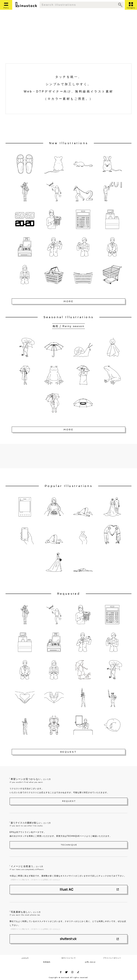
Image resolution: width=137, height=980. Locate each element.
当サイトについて (69, 958)
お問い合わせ (90, 962)
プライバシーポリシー (112, 958)
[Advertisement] (68, 39)
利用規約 (47, 962)
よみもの (25, 958)
